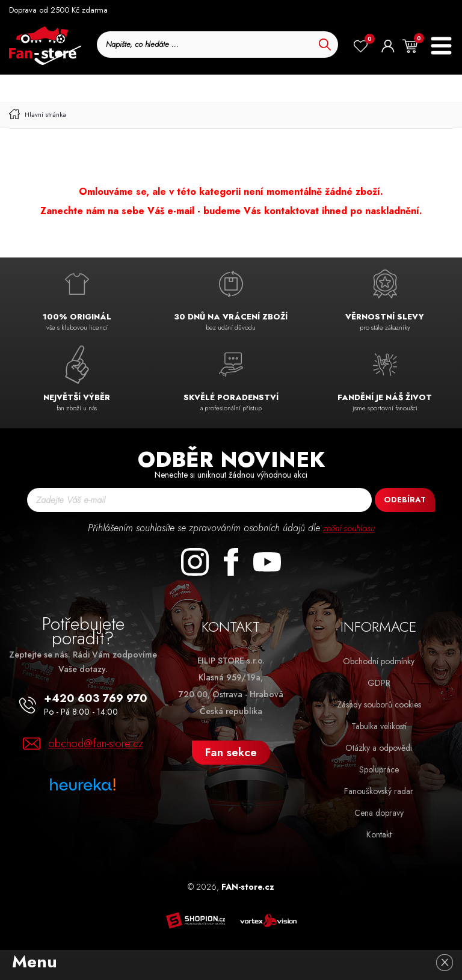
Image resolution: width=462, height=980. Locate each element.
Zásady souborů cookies (379, 704)
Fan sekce (231, 752)
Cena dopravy (379, 813)
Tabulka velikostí (379, 726)
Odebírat (405, 500)
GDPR (379, 683)
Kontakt (379, 834)
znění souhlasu (349, 528)
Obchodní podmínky (379, 661)
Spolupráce (379, 769)
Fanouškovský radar (379, 791)
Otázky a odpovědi (379, 748)
